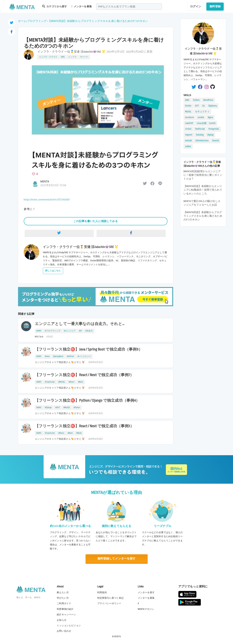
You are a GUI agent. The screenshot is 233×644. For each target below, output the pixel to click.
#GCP (58, 408)
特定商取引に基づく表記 (110, 598)
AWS (63, 57)
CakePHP (189, 123)
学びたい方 (63, 598)
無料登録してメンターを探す (117, 559)
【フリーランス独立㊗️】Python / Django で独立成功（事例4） (87, 401)
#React (71, 382)
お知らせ (62, 620)
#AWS (39, 331)
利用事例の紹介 (65, 609)
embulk (189, 141)
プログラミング (37, 21)
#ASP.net (71, 356)
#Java (47, 356)
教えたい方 (63, 593)
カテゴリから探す (55, 6)
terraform (190, 117)
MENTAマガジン (146, 609)
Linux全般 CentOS (206, 123)
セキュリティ (202, 112)
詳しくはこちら (53, 271)
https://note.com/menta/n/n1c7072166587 (47, 200)
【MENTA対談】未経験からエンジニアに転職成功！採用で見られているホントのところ (203, 190)
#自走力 (89, 331)
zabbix (188, 146)
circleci (188, 129)
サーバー (84, 57)
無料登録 (215, 6)
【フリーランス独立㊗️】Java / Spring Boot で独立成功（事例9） (89, 349)
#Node (79, 433)
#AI (80, 331)
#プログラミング (53, 331)
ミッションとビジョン (69, 626)
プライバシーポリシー (109, 603)
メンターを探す (146, 593)
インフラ (72, 57)
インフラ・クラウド (48, 57)
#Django (48, 408)
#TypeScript (50, 382)
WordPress (208, 100)
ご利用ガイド (64, 603)
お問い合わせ (64, 631)
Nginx (210, 117)
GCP (197, 106)
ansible (201, 117)
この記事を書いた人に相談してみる (95, 221)
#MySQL (62, 382)
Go (204, 106)
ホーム (22, 21)
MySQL (188, 112)
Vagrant (189, 135)
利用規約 (102, 593)
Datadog (200, 135)
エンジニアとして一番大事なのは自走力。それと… (80, 324)
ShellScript (200, 129)
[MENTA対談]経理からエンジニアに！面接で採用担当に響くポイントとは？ (203, 175)
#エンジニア (70, 331)
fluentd (215, 141)
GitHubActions (202, 141)
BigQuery (213, 106)
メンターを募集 (82, 6)
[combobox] (129, 7)
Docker (188, 106)
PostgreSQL (214, 129)
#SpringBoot (58, 356)
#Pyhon (77, 408)
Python (196, 100)
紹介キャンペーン (66, 615)
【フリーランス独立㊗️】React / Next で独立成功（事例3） (84, 426)
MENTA (118, 637)
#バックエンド (84, 356)
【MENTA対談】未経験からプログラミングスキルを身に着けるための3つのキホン (98, 21)
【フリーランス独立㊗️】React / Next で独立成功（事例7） (84, 375)
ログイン (196, 6)
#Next (81, 382)
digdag (210, 135)
